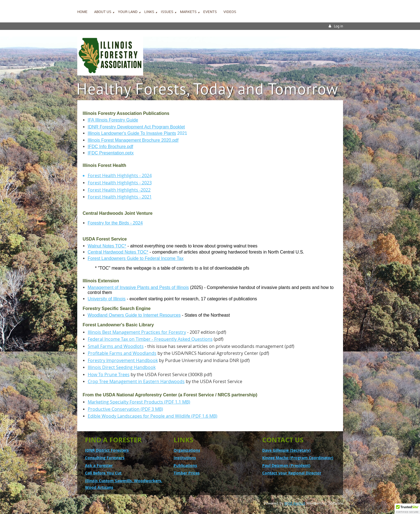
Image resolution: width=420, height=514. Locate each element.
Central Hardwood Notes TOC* (118, 252)
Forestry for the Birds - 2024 (115, 223)
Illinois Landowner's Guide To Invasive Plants (132, 133)
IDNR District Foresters (107, 450)
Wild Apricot (295, 503)
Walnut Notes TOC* (107, 246)
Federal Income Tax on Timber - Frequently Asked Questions (150, 339)
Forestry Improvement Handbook (123, 360)
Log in (338, 26)
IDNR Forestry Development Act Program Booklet (136, 127)
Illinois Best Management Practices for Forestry (137, 332)
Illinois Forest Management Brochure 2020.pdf (133, 140)
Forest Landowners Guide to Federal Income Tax (136, 258)
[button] (407, 509)
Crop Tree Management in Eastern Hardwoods (136, 381)
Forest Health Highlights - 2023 (120, 183)
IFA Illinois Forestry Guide (113, 120)
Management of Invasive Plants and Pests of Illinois (138, 287)
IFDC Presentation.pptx (111, 153)
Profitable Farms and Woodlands (122, 353)
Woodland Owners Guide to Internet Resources (134, 315)
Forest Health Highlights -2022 (119, 190)
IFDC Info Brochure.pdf (111, 147)
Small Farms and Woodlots (116, 346)
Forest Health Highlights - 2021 (120, 197)
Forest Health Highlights (113, 175)
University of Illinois (107, 299)
